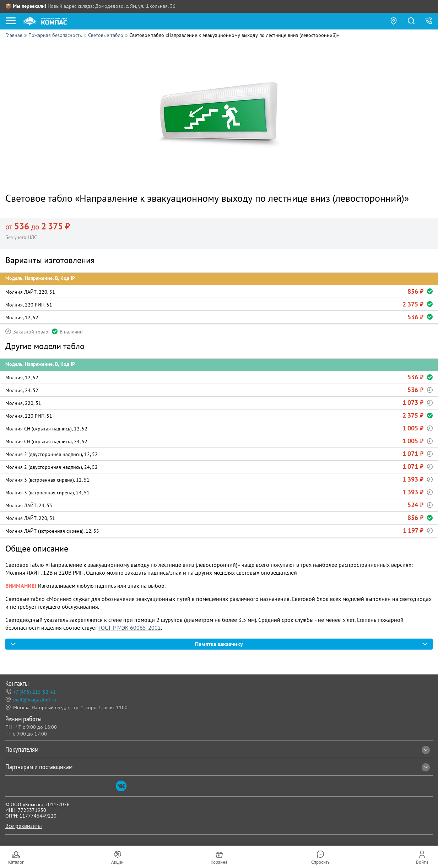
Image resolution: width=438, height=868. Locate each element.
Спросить (320, 862)
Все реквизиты (24, 826)
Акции (117, 862)
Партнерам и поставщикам (218, 767)
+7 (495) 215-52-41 (34, 692)
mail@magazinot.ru (35, 700)
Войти (422, 862)
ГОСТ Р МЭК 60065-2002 (130, 628)
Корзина (219, 862)
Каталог (16, 862)
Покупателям (218, 749)
